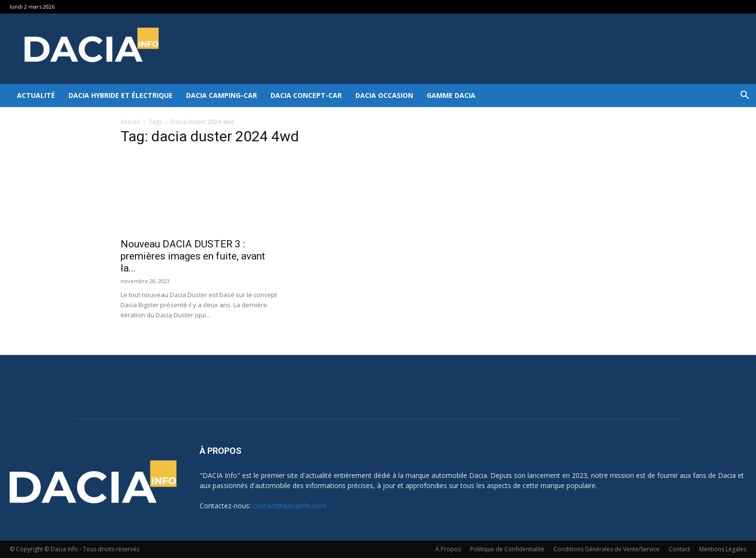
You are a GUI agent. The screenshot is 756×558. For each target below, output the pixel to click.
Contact (679, 549)
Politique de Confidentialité (507, 549)
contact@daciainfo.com (290, 506)
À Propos (448, 549)
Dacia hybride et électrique (121, 95)
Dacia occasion (384, 95)
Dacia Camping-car (222, 95)
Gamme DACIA (451, 95)
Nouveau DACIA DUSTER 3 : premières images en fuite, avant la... (193, 256)
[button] (744, 96)
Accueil (130, 122)
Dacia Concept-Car (306, 95)
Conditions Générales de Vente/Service (607, 549)
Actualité (36, 95)
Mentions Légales (723, 549)
